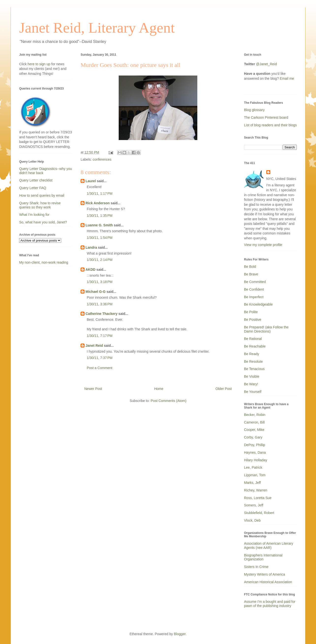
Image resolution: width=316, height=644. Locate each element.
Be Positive (253, 320)
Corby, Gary (253, 437)
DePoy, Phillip (255, 445)
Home (159, 389)
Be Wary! (251, 384)
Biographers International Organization (263, 557)
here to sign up (39, 64)
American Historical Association (268, 582)
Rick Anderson (98, 203)
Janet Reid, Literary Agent (97, 28)
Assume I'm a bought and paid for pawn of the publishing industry (270, 604)
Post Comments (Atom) (168, 401)
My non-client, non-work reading (44, 262)
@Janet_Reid (266, 64)
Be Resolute (253, 361)
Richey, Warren (256, 490)
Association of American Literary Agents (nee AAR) (269, 546)
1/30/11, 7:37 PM (100, 358)
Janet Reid (94, 346)
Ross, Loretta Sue (258, 498)
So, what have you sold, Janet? (43, 222)
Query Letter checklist (36, 180)
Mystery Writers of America (265, 574)
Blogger (180, 634)
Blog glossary (254, 110)
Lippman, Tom (255, 475)
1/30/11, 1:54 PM (100, 238)
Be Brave (251, 274)
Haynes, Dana (255, 452)
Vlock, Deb (252, 520)
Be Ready (251, 354)
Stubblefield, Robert (259, 513)
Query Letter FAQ (33, 188)
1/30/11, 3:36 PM (100, 304)
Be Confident (254, 289)
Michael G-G (96, 292)
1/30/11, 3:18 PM (100, 282)
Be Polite (251, 312)
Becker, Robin (255, 415)
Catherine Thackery (101, 314)
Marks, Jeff (252, 483)
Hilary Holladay (256, 460)
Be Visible (252, 376)
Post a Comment (100, 368)
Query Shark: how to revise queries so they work (40, 205)
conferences (102, 159)
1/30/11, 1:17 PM (100, 193)
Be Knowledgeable (258, 304)
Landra (91, 247)
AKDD (90, 270)
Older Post (224, 389)
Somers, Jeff (254, 505)
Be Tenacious (254, 369)
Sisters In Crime (256, 567)
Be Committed (255, 282)
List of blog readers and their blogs (270, 125)
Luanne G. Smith (99, 225)
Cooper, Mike (254, 430)
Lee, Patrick (253, 467)
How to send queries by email (42, 195)
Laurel (91, 181)
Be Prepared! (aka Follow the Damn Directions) (266, 329)
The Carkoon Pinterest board (266, 117)
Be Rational (253, 339)
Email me (287, 78)
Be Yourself (253, 392)
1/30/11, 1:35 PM (100, 216)
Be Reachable (255, 346)
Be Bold (250, 267)
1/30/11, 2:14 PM (100, 260)
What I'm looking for (34, 215)
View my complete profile (263, 245)
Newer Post (93, 389)
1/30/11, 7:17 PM (100, 336)
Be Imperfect (254, 297)
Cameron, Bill (254, 422)
